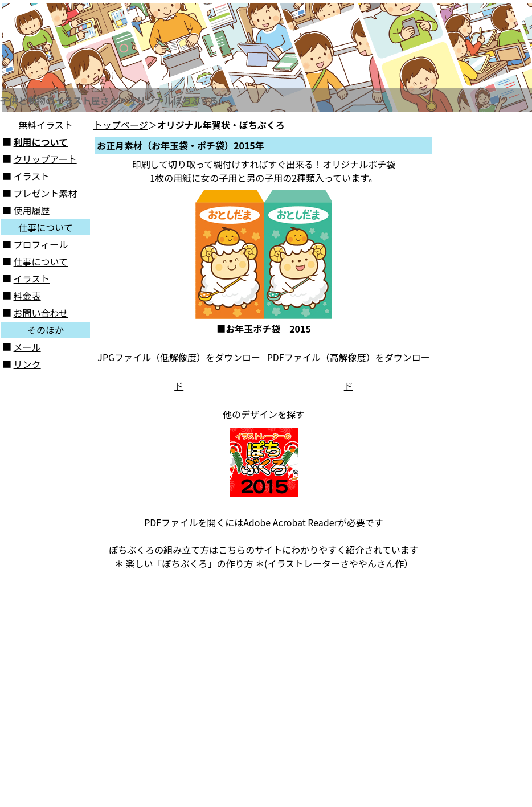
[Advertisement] (484, 289)
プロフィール (41, 244)
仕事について (41, 261)
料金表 (27, 296)
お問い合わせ (41, 313)
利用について (41, 142)
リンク (27, 364)
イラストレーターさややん (322, 563)
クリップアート (45, 159)
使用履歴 (32, 210)
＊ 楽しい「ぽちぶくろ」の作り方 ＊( (191, 563)
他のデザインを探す (264, 414)
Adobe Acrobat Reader (290, 522)
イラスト (32, 176)
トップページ (121, 125)
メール (27, 347)
